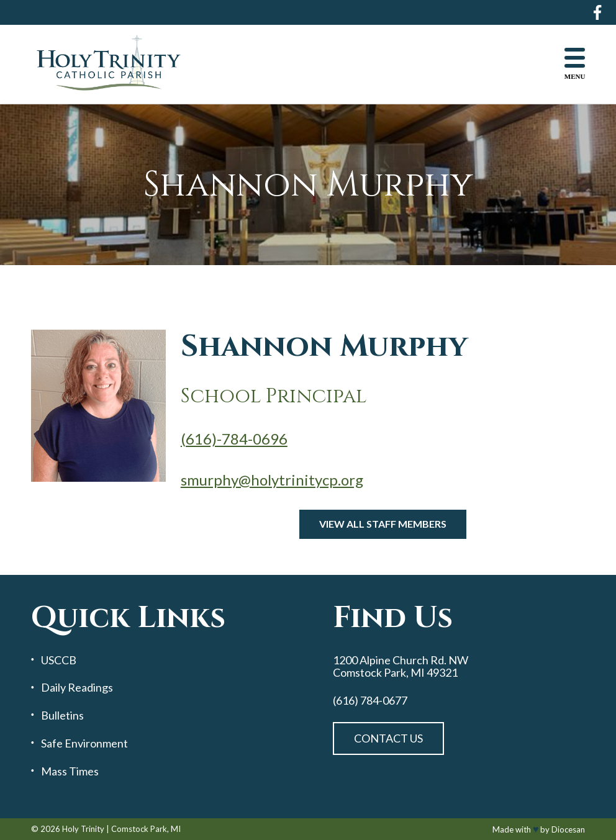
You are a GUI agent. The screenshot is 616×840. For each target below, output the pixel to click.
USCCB (59, 660)
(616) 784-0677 (370, 701)
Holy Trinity (83, 829)
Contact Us (388, 738)
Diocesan (568, 829)
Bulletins (62, 716)
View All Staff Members (383, 524)
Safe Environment (84, 743)
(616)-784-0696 (234, 439)
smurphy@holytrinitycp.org (272, 480)
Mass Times (70, 771)
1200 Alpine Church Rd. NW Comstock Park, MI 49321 (401, 666)
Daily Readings (77, 688)
